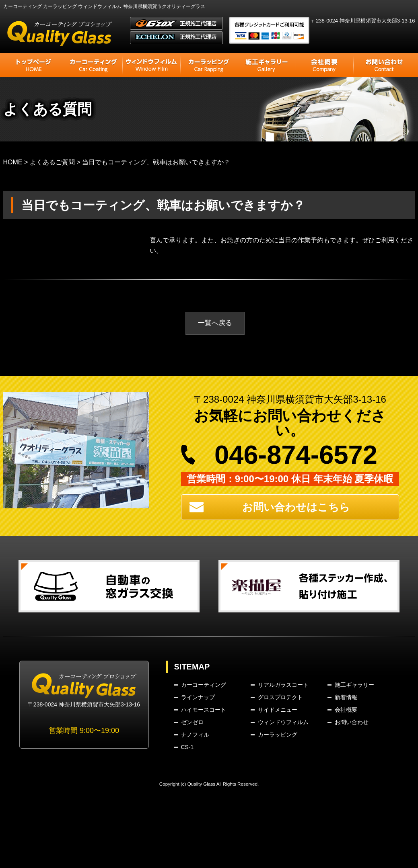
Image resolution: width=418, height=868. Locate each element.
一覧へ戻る (215, 323)
